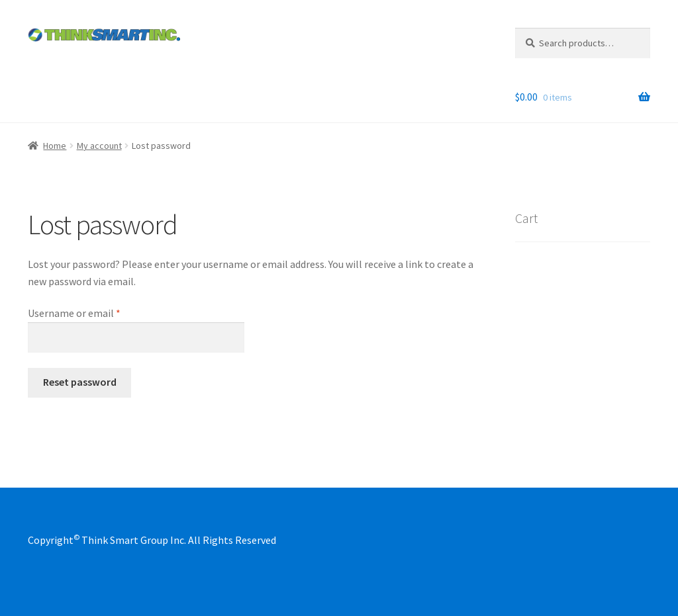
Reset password (80, 382)
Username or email (94, 312)
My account (99, 146)
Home (55, 146)
